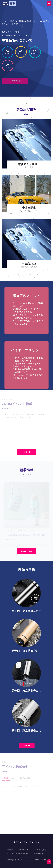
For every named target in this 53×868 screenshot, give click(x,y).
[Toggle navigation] (49, 3)
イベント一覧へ (27, 452)
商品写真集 (24, 850)
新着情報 (11, 850)
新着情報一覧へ (27, 551)
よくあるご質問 (40, 850)
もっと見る (27, 746)
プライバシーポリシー (19, 854)
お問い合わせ (38, 854)
